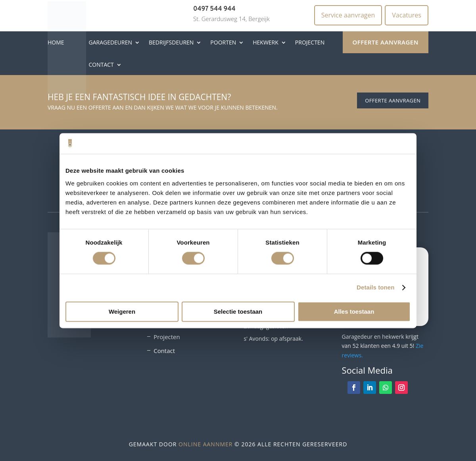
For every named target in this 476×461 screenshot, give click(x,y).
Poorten (223, 42)
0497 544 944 (214, 9)
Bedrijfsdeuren (171, 42)
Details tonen (375, 288)
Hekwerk (266, 42)
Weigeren (122, 312)
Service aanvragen (348, 15)
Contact (101, 65)
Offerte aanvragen (386, 42)
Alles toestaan (354, 312)
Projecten (310, 42)
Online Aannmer (205, 444)
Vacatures (407, 15)
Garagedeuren (110, 42)
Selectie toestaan (238, 312)
